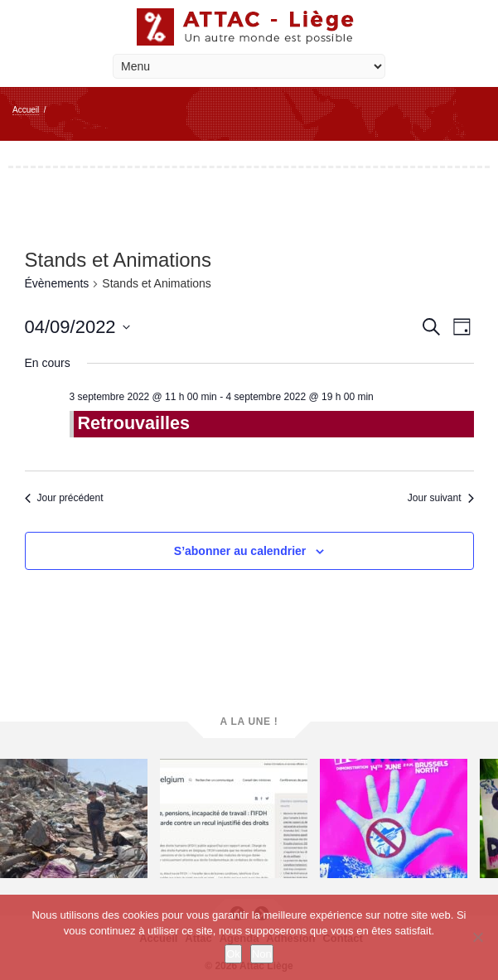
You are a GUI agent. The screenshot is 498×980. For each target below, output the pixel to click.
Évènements (57, 283)
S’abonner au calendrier (240, 551)
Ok (233, 954)
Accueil (26, 110)
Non (262, 954)
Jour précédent (64, 498)
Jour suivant (441, 498)
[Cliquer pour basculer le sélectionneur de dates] (77, 327)
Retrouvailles (134, 423)
